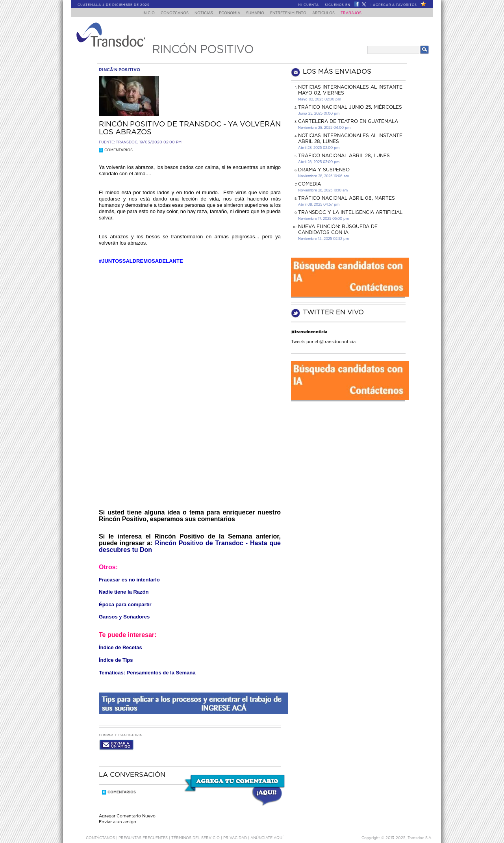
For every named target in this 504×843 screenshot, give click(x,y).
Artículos (329, 13)
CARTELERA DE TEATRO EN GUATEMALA (348, 121)
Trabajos (359, 13)
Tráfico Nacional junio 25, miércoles (350, 107)
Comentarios (116, 150)
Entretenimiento (291, 13)
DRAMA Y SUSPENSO (324, 170)
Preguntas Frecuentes (144, 831)
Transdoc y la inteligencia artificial (350, 212)
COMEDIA (309, 184)
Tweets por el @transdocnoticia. (324, 342)
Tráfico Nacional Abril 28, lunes (344, 156)
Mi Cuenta (309, 5)
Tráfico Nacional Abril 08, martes (346, 198)
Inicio (141, 13)
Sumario (256, 13)
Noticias (200, 13)
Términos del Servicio (196, 831)
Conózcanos (168, 13)
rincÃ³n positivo (120, 70)
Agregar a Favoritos (395, 5)
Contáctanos (101, 831)
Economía (228, 13)
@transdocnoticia (309, 332)
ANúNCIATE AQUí (267, 831)
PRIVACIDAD (236, 831)
